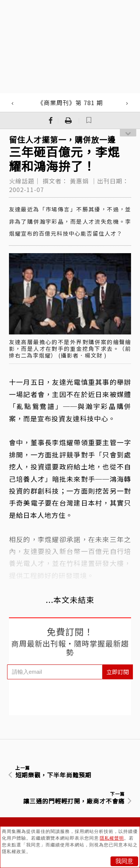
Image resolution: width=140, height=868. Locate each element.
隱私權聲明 (112, 838)
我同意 (124, 861)
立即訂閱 (118, 672)
